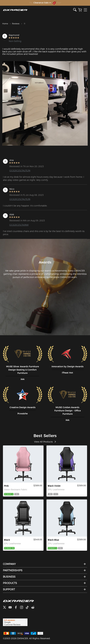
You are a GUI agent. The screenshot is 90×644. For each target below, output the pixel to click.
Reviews (16, 24)
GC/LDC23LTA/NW (19, 225)
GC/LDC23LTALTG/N (20, 171)
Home (5, 24)
